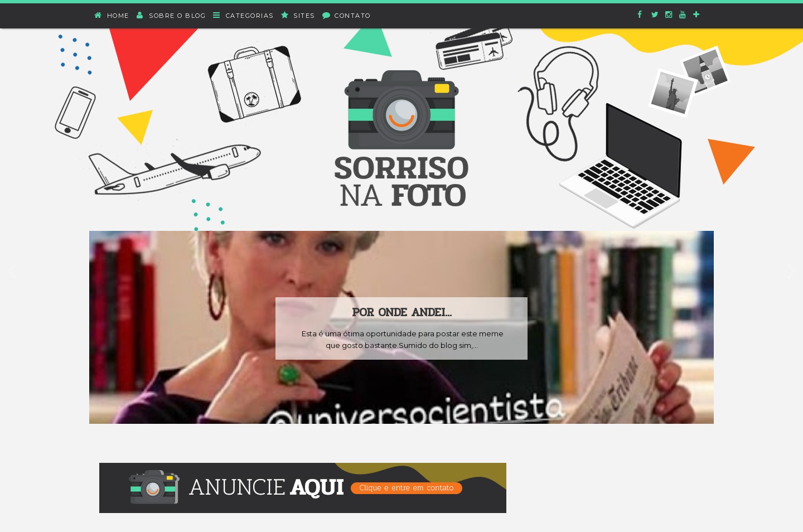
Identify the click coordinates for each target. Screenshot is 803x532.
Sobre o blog (172, 15)
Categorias (244, 15)
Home (112, 15)
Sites (298, 15)
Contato (347, 15)
